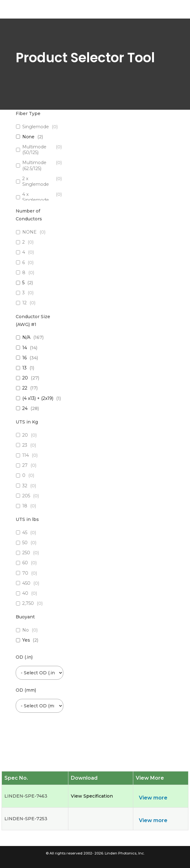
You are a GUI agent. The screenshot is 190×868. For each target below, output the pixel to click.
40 (25, 593)
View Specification (92, 796)
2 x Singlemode (36, 181)
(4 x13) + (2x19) (38, 398)
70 (25, 573)
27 (25, 465)
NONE (29, 232)
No (26, 630)
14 (25, 348)
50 (25, 543)
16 (24, 358)
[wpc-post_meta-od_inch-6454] (40, 673)
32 (25, 486)
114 (26, 455)
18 (25, 506)
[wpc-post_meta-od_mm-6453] (40, 706)
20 (25, 378)
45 (25, 533)
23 (25, 445)
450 (26, 583)
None (28, 137)
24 (25, 408)
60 (25, 563)
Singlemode (36, 127)
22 (25, 388)
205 (26, 496)
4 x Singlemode (36, 197)
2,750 (28, 603)
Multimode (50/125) (34, 150)
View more (153, 798)
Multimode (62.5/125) (34, 165)
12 (24, 303)
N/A (26, 337)
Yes (26, 640)
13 (24, 368)
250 (26, 553)
